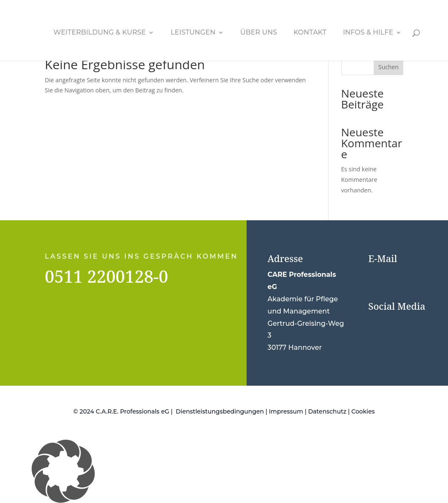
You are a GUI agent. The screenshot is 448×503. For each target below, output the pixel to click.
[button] (224, 471)
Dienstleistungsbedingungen (220, 411)
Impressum (286, 411)
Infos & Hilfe (368, 33)
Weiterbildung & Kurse (100, 33)
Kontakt (310, 33)
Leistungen (193, 33)
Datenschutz (327, 411)
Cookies (363, 411)
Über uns (259, 33)
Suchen (388, 67)
